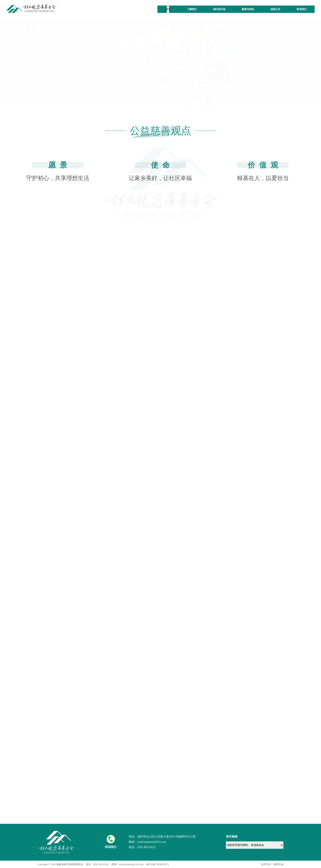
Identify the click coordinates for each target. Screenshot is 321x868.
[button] (158, 97)
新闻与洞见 (248, 9)
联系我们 (302, 9)
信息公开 (275, 9)
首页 (168, 9)
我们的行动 (219, 9)
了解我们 (192, 9)
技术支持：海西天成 (272, 864)
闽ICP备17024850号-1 (158, 864)
